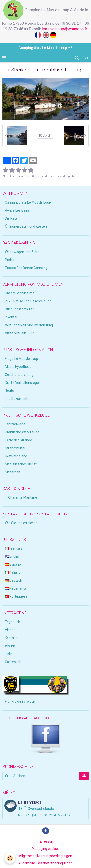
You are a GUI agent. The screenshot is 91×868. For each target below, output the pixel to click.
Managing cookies (46, 849)
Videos (10, 630)
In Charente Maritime (21, 497)
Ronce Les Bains (17, 210)
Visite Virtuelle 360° (20, 333)
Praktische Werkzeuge (22, 432)
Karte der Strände (18, 440)
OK (84, 776)
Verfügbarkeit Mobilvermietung (29, 325)
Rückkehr (45, 136)
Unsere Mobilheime (20, 293)
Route (9, 391)
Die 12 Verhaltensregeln (23, 383)
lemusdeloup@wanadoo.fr (65, 29)
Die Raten (12, 218)
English (13, 556)
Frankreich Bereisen (20, 702)
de (86, 57)
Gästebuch (13, 662)
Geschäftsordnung (19, 375)
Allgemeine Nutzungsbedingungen (45, 856)
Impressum (46, 841)
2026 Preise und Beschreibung (28, 301)
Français (14, 548)
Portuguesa (16, 596)
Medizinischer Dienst (21, 464)
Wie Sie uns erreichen (21, 523)
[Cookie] (10, 858)
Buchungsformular (19, 309)
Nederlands (16, 588)
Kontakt (11, 638)
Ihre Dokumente (17, 399)
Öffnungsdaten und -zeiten (26, 226)
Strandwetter (15, 448)
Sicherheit (13, 472)
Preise (10, 260)
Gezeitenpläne (16, 456)
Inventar (11, 317)
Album (10, 646)
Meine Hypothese (18, 367)
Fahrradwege (15, 424)
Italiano (13, 572)
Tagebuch (12, 622)
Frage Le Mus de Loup (21, 359)
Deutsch (13, 580)
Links (9, 654)
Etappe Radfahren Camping (26, 268)
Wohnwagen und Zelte (22, 252)
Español (13, 564)
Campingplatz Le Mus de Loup (28, 202)
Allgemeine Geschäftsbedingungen (45, 863)
